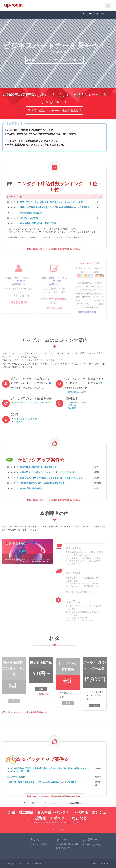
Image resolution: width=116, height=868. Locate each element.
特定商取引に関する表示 (26, 419)
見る (14, 701)
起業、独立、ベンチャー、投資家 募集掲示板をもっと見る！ (54, 254)
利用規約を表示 (63, 848)
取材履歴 (72, 408)
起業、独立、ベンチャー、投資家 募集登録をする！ (26, 712)
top (94, 863)
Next (62, 829)
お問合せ (72, 405)
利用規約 (18, 421)
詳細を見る (44, 694)
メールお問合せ (92, 844)
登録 (41, 689)
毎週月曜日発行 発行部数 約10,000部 (33, 402)
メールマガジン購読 (38, 844)
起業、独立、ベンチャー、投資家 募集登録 (54, 105)
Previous (54, 829)
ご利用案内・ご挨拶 (77, 402)
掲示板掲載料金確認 (77, 392)
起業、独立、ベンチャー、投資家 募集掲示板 (54, 60)
